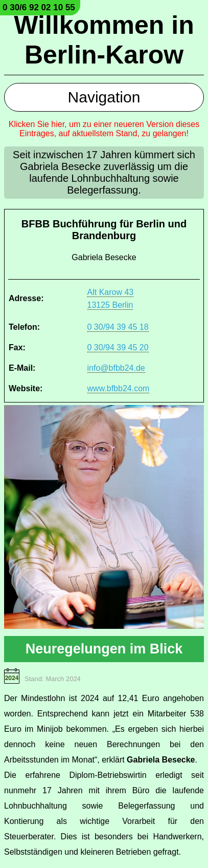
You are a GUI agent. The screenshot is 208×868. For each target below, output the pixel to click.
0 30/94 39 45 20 (118, 347)
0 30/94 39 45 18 (118, 327)
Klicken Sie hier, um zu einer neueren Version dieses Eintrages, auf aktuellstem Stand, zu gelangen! (104, 129)
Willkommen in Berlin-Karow (104, 40)
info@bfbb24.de (116, 368)
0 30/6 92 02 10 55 (39, 7)
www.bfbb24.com (119, 388)
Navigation (104, 97)
